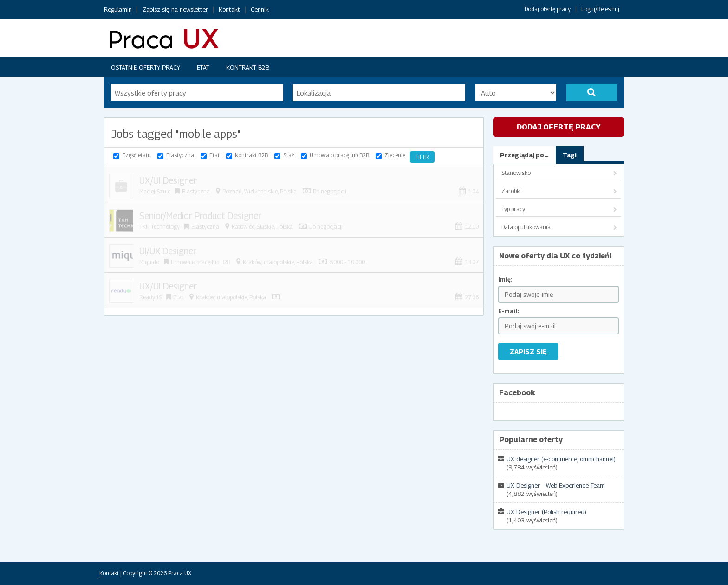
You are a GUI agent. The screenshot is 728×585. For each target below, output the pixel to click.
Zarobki (511, 191)
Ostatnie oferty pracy (146, 67)
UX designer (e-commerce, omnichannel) (561, 459)
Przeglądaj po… (524, 155)
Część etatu (136, 155)
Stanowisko (516, 173)
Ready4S (150, 297)
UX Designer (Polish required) (546, 512)
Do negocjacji (330, 191)
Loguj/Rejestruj (600, 9)
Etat (203, 67)
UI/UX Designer (168, 251)
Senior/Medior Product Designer (200, 216)
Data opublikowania (526, 227)
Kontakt (229, 9)
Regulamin (118, 9)
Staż (289, 155)
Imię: (505, 280)
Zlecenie (395, 155)
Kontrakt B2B (248, 67)
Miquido (149, 262)
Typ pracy (513, 209)
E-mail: (509, 311)
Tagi (570, 155)
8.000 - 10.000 (347, 262)
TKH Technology (159, 227)
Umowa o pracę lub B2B (339, 155)
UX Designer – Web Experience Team (556, 485)
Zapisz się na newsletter (175, 9)
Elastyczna (180, 155)
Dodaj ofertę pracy (548, 9)
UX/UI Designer (168, 180)
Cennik (260, 9)
